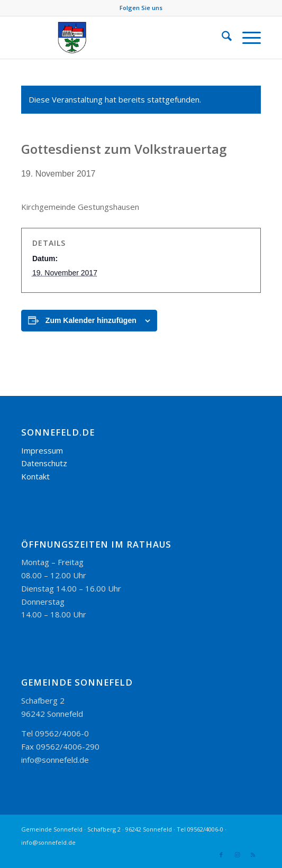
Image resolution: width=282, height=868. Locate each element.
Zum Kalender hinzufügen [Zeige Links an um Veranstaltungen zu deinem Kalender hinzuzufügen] (91, 320)
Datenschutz (44, 463)
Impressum (42, 450)
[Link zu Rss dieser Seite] (253, 855)
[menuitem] (221, 38)
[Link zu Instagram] (237, 855)
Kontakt (35, 476)
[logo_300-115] (117, 38)
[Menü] (246, 38)
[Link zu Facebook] (221, 855)
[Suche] (221, 38)
